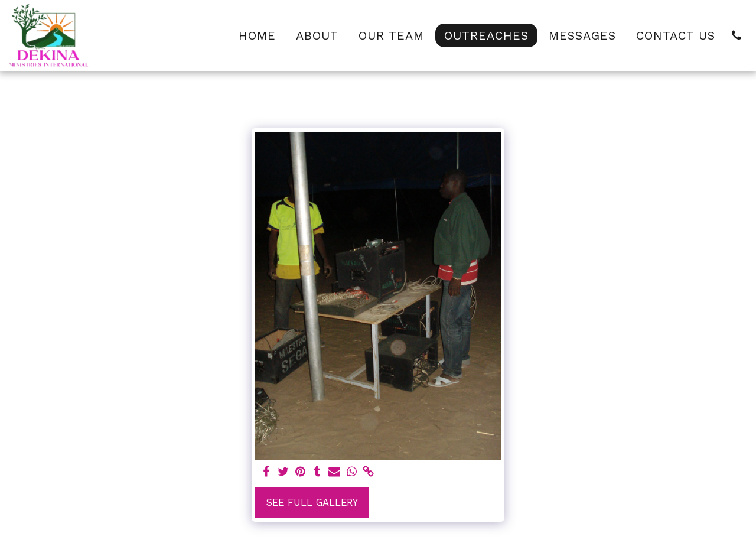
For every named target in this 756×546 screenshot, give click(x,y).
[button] (737, 35)
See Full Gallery (312, 503)
